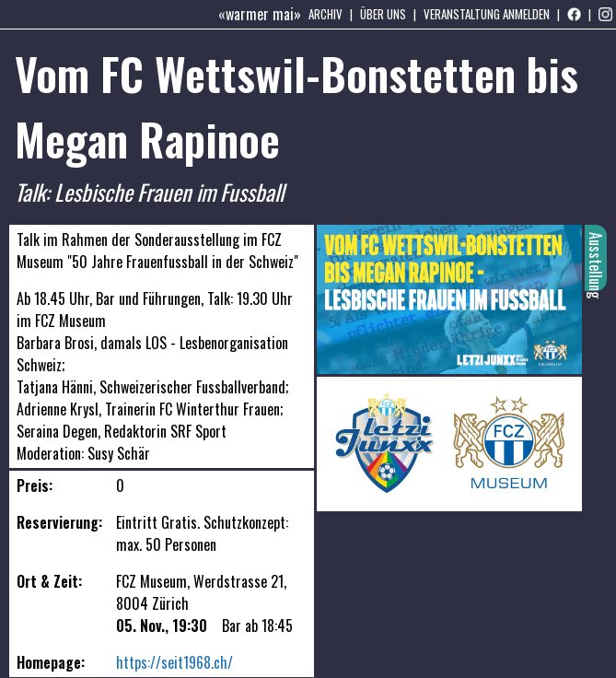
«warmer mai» (260, 14)
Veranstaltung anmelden (487, 14)
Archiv (325, 14)
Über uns (383, 14)
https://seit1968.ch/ (174, 662)
